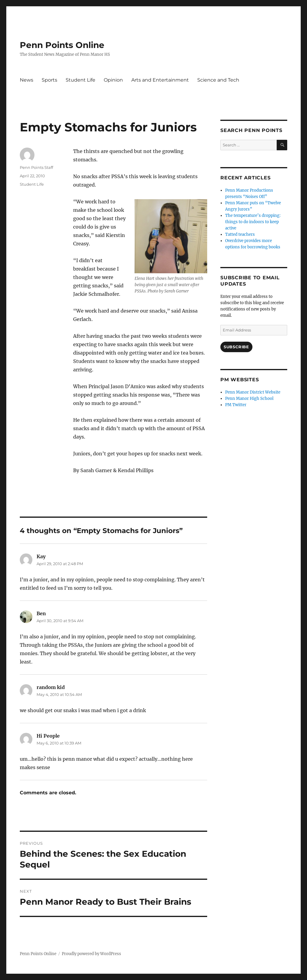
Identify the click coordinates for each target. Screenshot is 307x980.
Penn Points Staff (36, 167)
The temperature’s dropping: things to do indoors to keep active (253, 222)
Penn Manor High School (249, 399)
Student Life (80, 80)
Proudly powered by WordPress (91, 954)
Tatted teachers (240, 234)
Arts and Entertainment (160, 80)
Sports (49, 80)
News (27, 80)
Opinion (113, 80)
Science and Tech (218, 80)
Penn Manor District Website (253, 392)
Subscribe (236, 347)
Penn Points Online (62, 45)
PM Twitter (236, 405)
